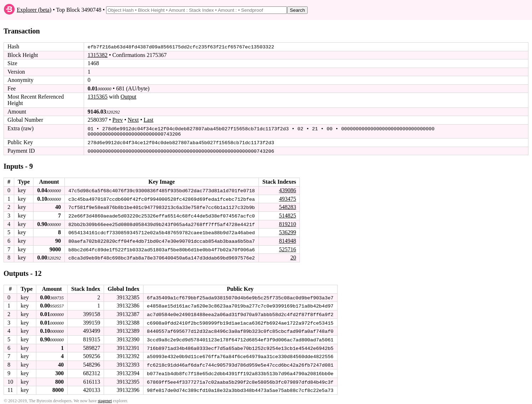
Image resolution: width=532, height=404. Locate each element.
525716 (287, 248)
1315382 (98, 55)
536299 (287, 231)
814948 (287, 239)
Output (128, 97)
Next (133, 120)
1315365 (98, 97)
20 (293, 256)
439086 (287, 189)
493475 (287, 197)
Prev (118, 120)
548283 (287, 206)
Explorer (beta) (34, 10)
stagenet (105, 397)
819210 (287, 222)
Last (148, 120)
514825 (287, 214)
